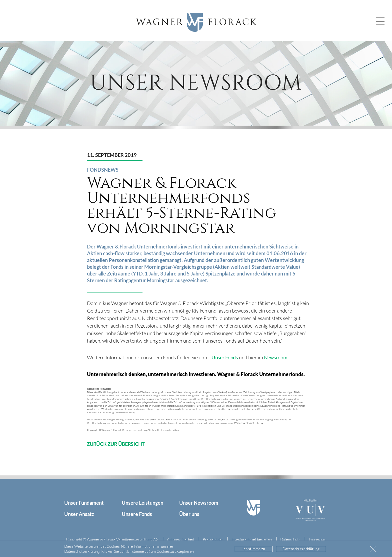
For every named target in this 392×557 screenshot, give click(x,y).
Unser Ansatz (79, 514)
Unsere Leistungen (142, 503)
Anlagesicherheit (181, 539)
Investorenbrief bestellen (252, 539)
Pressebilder (213, 539)
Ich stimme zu (254, 549)
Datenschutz (290, 539)
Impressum (317, 539)
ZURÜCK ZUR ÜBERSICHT (116, 444)
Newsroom (276, 357)
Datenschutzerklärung (301, 549)
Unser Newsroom (199, 503)
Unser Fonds (225, 357)
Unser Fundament (84, 503)
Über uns (189, 514)
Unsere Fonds (137, 514)
